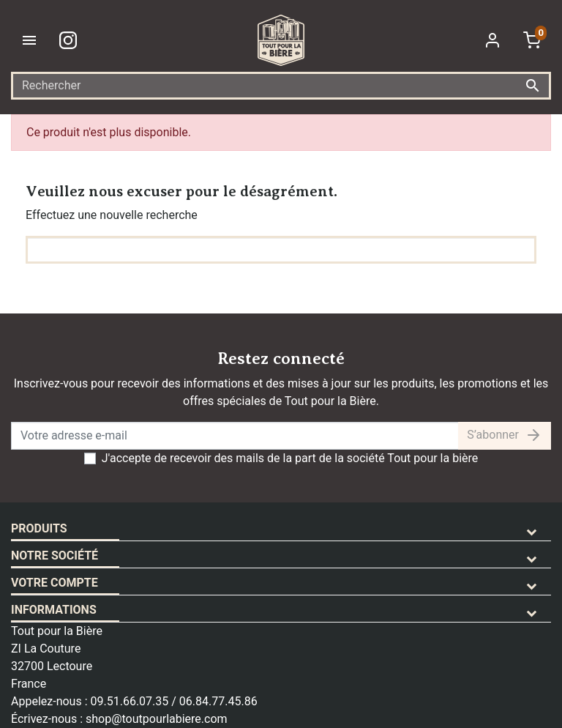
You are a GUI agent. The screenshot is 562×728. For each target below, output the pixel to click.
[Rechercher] (281, 86)
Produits (39, 528)
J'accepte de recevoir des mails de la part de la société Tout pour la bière (290, 458)
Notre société (55, 556)
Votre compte (55, 583)
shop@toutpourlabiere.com (157, 719)
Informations (54, 610)
